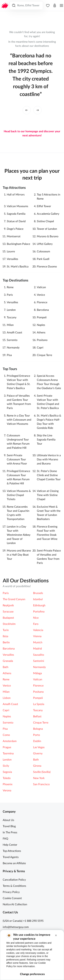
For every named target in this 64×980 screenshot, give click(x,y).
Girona (37, 766)
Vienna (37, 636)
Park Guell (43, 259)
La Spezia (39, 704)
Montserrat (14, 236)
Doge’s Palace (15, 229)
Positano (42, 340)
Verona (7, 791)
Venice (41, 295)
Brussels (38, 593)
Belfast (37, 716)
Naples (41, 325)
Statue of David (16, 221)
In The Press (10, 832)
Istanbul (38, 599)
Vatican (41, 287)
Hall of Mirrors (16, 195)
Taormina (8, 754)
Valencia (38, 630)
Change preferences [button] (32, 974)
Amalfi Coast (15, 333)
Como (6, 735)
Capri (40, 348)
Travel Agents (11, 857)
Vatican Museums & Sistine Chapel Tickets (19, 495)
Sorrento (12, 340)
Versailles (12, 259)
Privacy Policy (11, 892)
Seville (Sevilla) (42, 772)
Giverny (38, 754)
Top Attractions (12, 851)
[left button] (27, 110)
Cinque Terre (44, 355)
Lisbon (7, 698)
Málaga (37, 673)
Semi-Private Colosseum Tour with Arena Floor (17, 460)
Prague (7, 747)
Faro (36, 624)
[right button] (38, 110)
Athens (41, 333)
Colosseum (43, 252)
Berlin (6, 642)
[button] (56, 935)
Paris (10, 295)
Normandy (13, 348)
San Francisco (41, 784)
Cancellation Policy (14, 880)
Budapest (8, 618)
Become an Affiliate (14, 863)
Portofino (39, 612)
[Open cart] (55, 5)
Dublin (37, 741)
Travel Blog (9, 826)
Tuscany (12, 317)
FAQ (5, 839)
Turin (6, 630)
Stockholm (9, 624)
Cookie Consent (12, 898)
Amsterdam (10, 741)
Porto (37, 735)
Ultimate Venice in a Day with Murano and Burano (49, 460)
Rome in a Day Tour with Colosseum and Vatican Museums (19, 420)
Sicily (6, 766)
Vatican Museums (17, 206)
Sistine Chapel (45, 221)
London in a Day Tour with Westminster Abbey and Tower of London (19, 535)
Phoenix (8, 784)
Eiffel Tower (44, 206)
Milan (10, 325)
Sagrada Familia (16, 214)
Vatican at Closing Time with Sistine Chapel (48, 495)
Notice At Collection (15, 904)
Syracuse (8, 612)
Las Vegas (39, 747)
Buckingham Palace (18, 244)
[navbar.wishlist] (48, 5)
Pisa (9, 355)
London (11, 310)
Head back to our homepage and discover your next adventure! (32, 133)
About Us (8, 820)
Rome (10, 287)
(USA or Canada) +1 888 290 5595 (23, 921)
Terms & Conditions (14, 886)
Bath (6, 667)
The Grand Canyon (14, 599)
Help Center (10, 845)
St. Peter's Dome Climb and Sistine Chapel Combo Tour (49, 475)
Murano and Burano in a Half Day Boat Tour (19, 555)
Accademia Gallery (48, 214)
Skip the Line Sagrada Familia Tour (46, 440)
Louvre (11, 252)
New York (39, 778)
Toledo (7, 778)
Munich (38, 642)
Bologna (38, 729)
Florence (42, 302)
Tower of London (47, 229)
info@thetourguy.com (16, 927)
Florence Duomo (47, 267)
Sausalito (39, 655)
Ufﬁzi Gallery (45, 244)
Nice (36, 618)
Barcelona (43, 310)
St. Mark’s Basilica (18, 267)
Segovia (7, 772)
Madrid (37, 649)
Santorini (39, 661)
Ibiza (5, 636)
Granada (8, 661)
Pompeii (42, 317)
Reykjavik (8, 605)
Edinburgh (39, 605)
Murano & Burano (48, 236)
